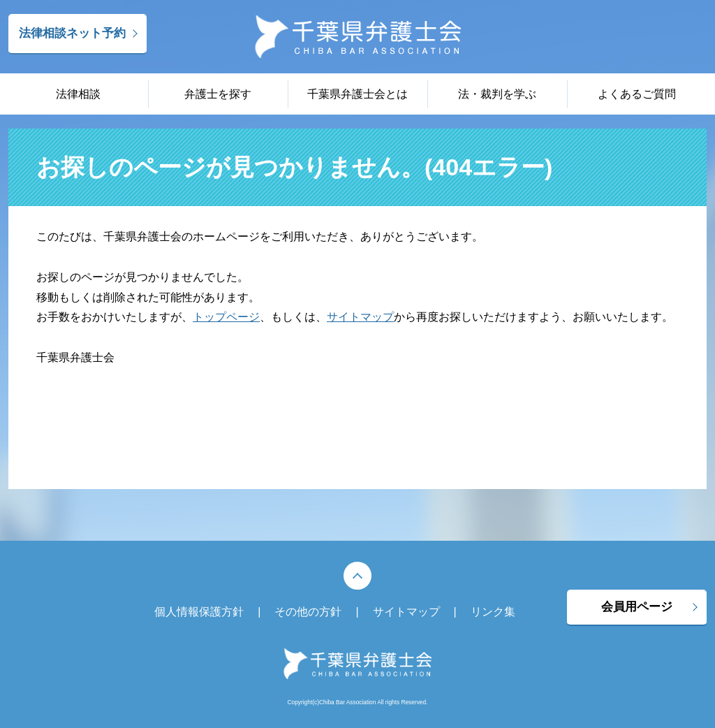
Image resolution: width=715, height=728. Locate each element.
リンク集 (493, 612)
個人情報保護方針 (199, 612)
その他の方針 (308, 612)
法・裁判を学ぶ (497, 94)
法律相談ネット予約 (72, 33)
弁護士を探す (218, 94)
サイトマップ (360, 317)
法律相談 (78, 94)
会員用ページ (637, 607)
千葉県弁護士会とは (357, 94)
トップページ (226, 317)
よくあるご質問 (637, 94)
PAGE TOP (357, 576)
